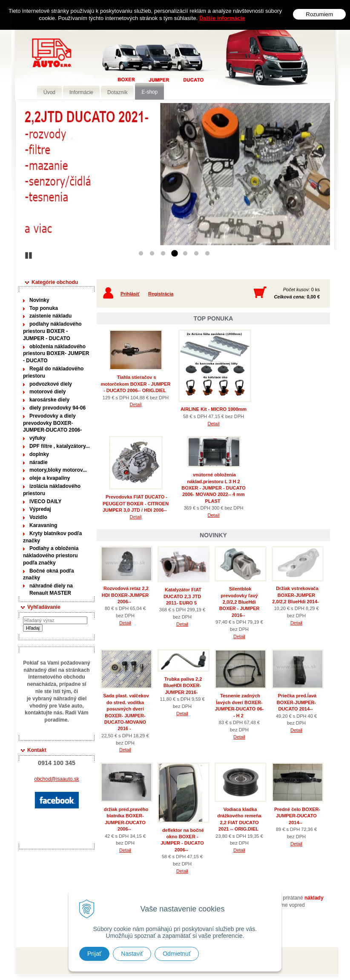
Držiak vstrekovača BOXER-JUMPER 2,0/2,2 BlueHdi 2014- (295, 595)
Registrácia (161, 294)
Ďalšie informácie (222, 18)
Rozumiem (319, 14)
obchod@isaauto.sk (57, 779)
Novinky (39, 300)
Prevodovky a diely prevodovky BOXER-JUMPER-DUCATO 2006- (52, 423)
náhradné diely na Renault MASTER (51, 589)
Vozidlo (38, 517)
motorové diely (47, 392)
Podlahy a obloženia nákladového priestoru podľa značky (51, 556)
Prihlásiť (130, 294)
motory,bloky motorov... (58, 470)
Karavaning (43, 525)
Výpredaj (40, 509)
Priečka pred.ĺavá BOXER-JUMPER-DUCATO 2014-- (297, 702)
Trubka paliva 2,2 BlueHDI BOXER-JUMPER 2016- (183, 686)
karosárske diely (49, 400)
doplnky (39, 454)
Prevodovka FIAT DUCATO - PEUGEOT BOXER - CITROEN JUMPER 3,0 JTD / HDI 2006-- (136, 503)
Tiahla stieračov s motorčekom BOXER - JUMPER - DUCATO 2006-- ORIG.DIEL (136, 384)
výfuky (37, 438)
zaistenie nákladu (50, 316)
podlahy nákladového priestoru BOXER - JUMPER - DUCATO (52, 331)
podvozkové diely (51, 384)
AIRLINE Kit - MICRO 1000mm (214, 409)
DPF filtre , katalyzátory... (60, 446)
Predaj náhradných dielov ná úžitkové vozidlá (139, 67)
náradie (39, 462)
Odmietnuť (177, 954)
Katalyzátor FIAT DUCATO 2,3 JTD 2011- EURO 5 (182, 596)
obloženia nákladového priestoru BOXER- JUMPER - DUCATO (56, 354)
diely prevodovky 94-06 (57, 408)
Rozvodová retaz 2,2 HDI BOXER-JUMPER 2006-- (125, 595)
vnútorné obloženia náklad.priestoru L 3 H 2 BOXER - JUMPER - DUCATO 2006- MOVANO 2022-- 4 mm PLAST (214, 488)
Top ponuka (44, 308)
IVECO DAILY (46, 501)
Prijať (94, 954)
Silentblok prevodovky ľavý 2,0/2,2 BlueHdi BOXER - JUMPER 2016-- (240, 602)
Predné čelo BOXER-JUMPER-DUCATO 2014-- (297, 816)
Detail (135, 404)
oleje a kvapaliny (50, 478)
